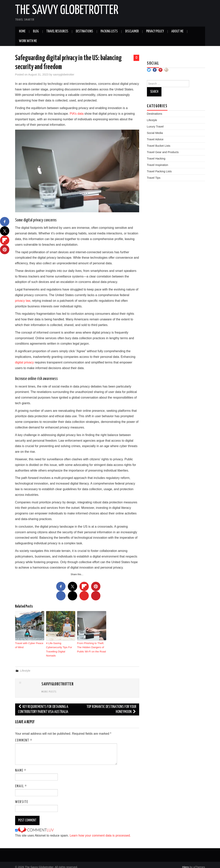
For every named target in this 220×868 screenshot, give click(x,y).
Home (22, 31)
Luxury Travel (155, 127)
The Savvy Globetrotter (67, 10)
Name (21, 766)
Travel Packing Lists (159, 171)
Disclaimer (132, 31)
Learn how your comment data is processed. (100, 831)
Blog (36, 31)
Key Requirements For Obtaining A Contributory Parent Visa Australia (43, 705)
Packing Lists (109, 31)
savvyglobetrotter (64, 75)
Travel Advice (155, 139)
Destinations (84, 31)
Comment (24, 736)
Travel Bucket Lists (159, 146)
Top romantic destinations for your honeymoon (111, 705)
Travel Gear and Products (163, 152)
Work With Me (28, 41)
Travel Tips (154, 178)
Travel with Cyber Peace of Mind (29, 645)
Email (21, 782)
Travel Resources (57, 31)
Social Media (155, 133)
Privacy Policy (155, 31)
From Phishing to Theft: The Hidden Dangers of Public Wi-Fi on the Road (91, 647)
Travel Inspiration (158, 165)
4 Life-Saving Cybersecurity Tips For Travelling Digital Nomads (60, 647)
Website (22, 797)
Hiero (185, 862)
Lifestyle (25, 666)
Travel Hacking (156, 159)
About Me (177, 31)
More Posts (49, 687)
